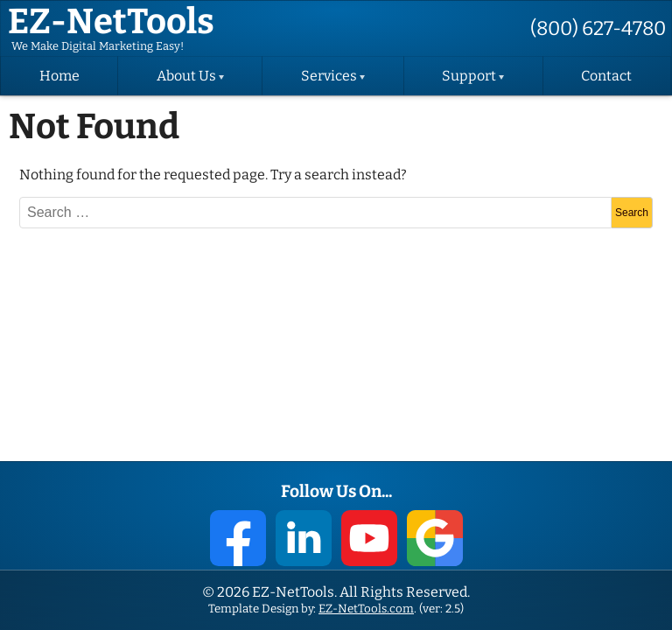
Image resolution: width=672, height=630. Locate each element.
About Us (186, 76)
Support (469, 76)
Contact (606, 76)
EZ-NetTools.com (366, 609)
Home (59, 76)
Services (329, 76)
